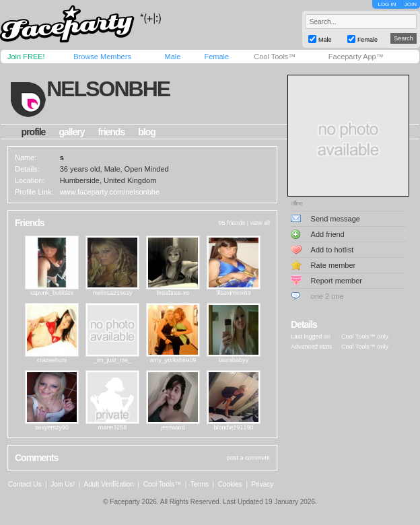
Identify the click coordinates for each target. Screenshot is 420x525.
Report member (337, 281)
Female (216, 57)
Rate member (334, 265)
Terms (200, 484)
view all (260, 223)
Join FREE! (26, 57)
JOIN (411, 4)
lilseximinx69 (233, 293)
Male (172, 57)
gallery (71, 132)
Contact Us (25, 484)
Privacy (263, 484)
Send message (336, 219)
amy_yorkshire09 (173, 360)
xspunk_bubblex (51, 293)
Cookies (230, 484)
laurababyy (234, 360)
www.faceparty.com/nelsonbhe (110, 192)
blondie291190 (233, 427)
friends (112, 132)
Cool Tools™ (275, 57)
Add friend (328, 234)
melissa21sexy (112, 293)
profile (34, 132)
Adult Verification (109, 484)
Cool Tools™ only (365, 337)
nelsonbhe (108, 89)
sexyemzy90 (52, 427)
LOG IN (387, 4)
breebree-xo (173, 293)
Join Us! (63, 484)
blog (147, 132)
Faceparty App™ (356, 57)
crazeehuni (52, 360)
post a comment (248, 458)
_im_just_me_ (112, 360)
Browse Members (102, 57)
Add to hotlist (332, 250)
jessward (173, 427)
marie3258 (113, 427)
